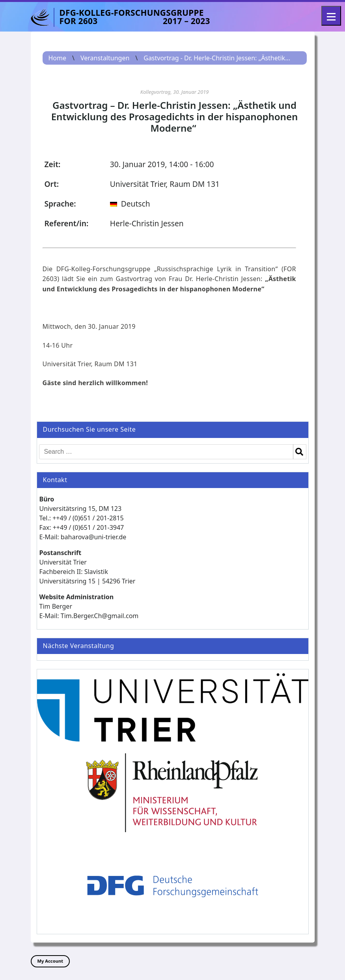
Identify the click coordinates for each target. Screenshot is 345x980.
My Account (50, 961)
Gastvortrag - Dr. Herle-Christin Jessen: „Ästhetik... (217, 58)
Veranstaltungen (105, 58)
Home (58, 58)
